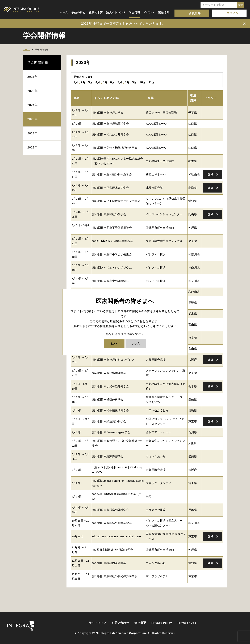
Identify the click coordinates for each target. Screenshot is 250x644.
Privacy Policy (162, 623)
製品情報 (164, 12)
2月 (83, 82)
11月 (152, 82)
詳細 (211, 174)
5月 (105, 82)
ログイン (233, 13)
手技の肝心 (78, 12)
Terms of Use (187, 623)
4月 (98, 82)
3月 (91, 82)
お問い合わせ (120, 623)
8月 (127, 82)
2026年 (33, 77)
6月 (113, 82)
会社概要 (140, 623)
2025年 (33, 91)
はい (114, 344)
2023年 (33, 119)
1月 (76, 82)
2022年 (33, 133)
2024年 (33, 105)
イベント (149, 12)
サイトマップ (98, 623)
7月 (120, 82)
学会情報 (135, 12)
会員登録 (195, 13)
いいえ (136, 344)
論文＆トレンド (116, 12)
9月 (134, 82)
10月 (143, 82)
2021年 (33, 148)
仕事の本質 (96, 12)
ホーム (64, 12)
